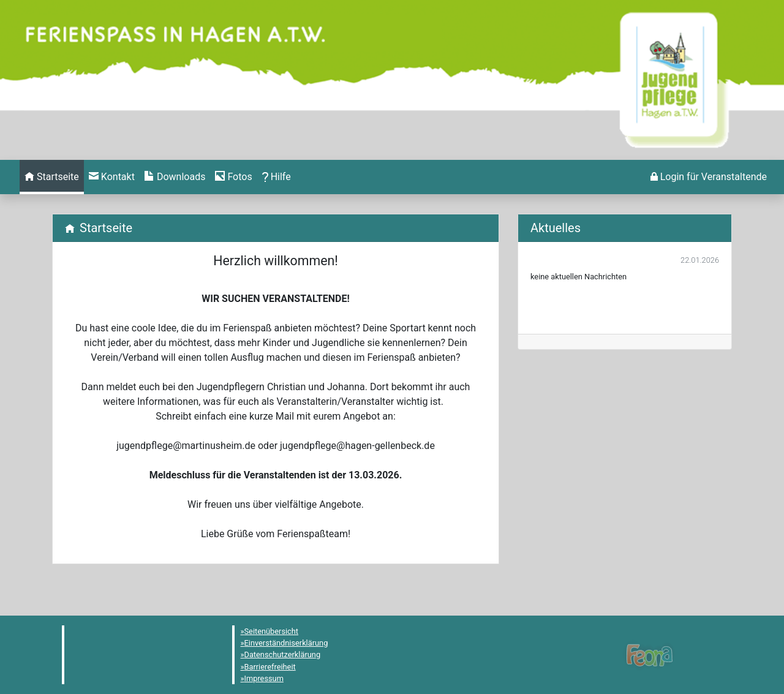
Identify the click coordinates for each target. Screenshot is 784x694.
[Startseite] (52, 177)
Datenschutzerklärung (283, 654)
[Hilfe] (233, 177)
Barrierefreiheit (270, 667)
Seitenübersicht (272, 631)
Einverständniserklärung (286, 643)
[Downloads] (175, 177)
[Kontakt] (112, 177)
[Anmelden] (709, 177)
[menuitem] (52, 177)
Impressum (264, 678)
